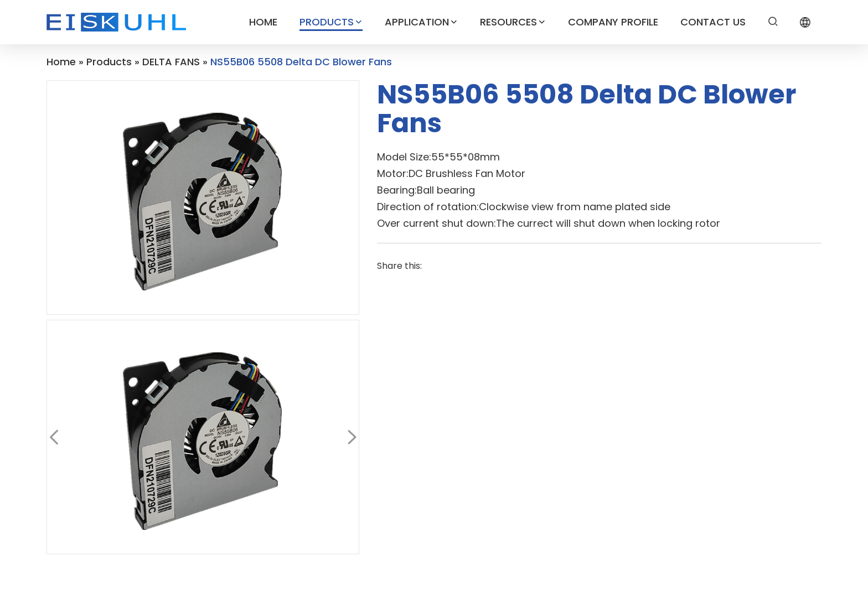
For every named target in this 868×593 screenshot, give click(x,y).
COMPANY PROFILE (613, 22)
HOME (263, 22)
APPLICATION (421, 22)
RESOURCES (513, 22)
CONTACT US (713, 22)
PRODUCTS (331, 22)
